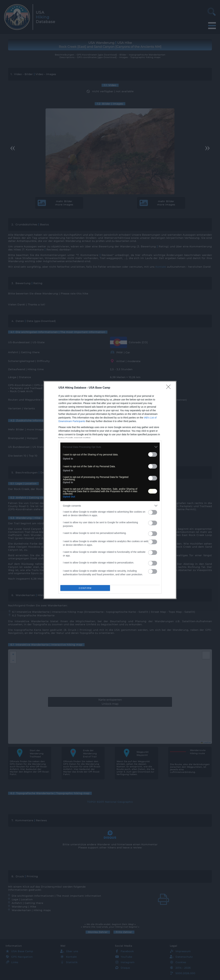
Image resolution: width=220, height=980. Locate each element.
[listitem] (110, 447)
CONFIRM (85, 588)
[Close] (169, 388)
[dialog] (110, 490)
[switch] (153, 454)
